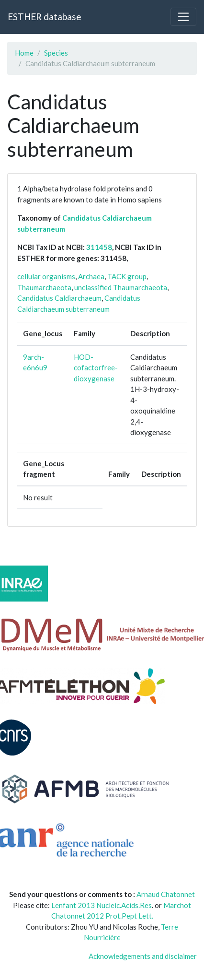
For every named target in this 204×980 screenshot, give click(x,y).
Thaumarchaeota (44, 287)
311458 (99, 247)
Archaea (91, 276)
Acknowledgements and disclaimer (143, 956)
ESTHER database (44, 17)
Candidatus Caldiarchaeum (59, 298)
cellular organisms (46, 276)
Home (24, 53)
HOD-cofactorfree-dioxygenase (96, 368)
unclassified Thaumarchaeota (121, 287)
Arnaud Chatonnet (166, 894)
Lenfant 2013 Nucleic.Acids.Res (102, 905)
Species (56, 53)
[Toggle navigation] (183, 17)
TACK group (127, 276)
